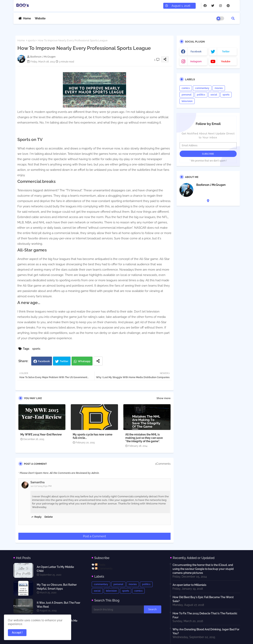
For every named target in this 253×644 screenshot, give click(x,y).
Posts (100, 565)
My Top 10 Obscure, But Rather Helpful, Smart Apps (57, 587)
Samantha (37, 482)
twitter (226, 52)
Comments (104, 568)
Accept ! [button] (17, 633)
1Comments (163, 464)
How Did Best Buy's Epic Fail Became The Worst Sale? (203, 599)
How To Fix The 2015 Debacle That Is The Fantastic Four (205, 615)
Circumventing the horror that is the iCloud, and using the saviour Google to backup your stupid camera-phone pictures (203, 569)
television (187, 101)
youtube (226, 61)
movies (219, 88)
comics (186, 88)
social (214, 95)
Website (40, 18)
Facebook (44, 361)
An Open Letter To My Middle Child (55, 569)
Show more (164, 398)
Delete (49, 517)
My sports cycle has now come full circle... (93, 436)
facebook (196, 52)
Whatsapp (84, 361)
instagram (196, 61)
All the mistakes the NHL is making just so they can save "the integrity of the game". (144, 438)
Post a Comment (94, 536)
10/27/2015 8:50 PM (41, 486)
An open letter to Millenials (189, 585)
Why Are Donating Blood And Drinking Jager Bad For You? (206, 631)
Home (27, 18)
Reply (38, 517)
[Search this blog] (118, 609)
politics (201, 95)
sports (31, 40)
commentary (202, 88)
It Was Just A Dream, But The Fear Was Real (59, 605)
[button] (233, 18)
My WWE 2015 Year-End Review (41, 434)
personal (187, 95)
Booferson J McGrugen (211, 185)
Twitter (64, 361)
